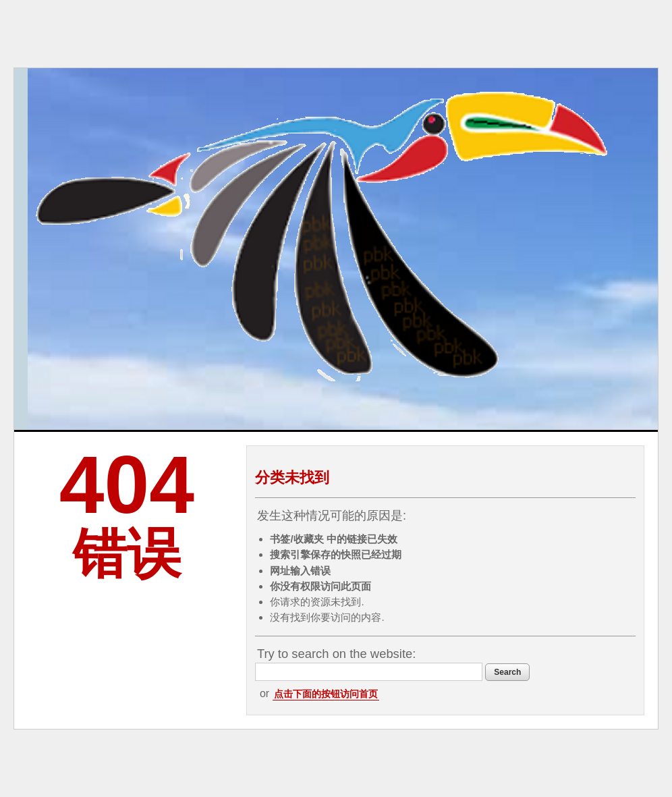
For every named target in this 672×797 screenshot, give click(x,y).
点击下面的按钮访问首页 (326, 694)
